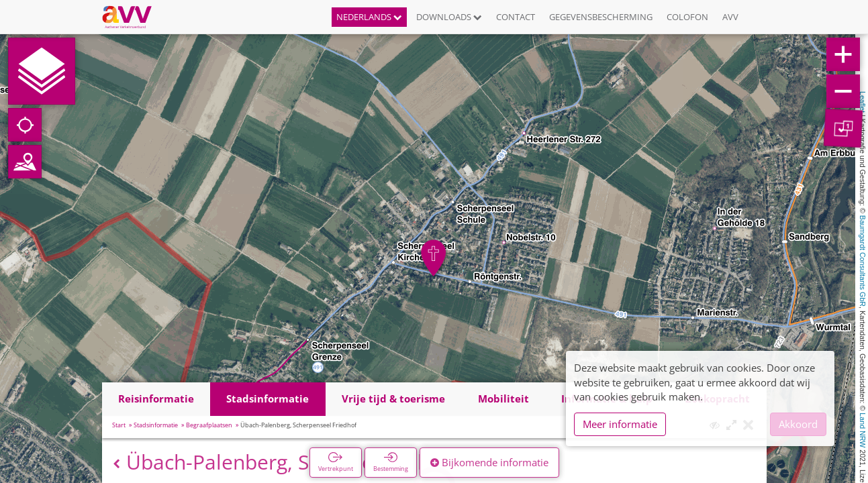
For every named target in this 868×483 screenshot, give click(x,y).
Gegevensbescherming (601, 17)
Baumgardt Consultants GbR (863, 261)
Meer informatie (620, 424)
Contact (516, 17)
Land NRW (863, 430)
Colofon (687, 17)
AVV (730, 17)
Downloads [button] (449, 17)
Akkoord (798, 424)
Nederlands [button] (369, 17)
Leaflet (863, 102)
